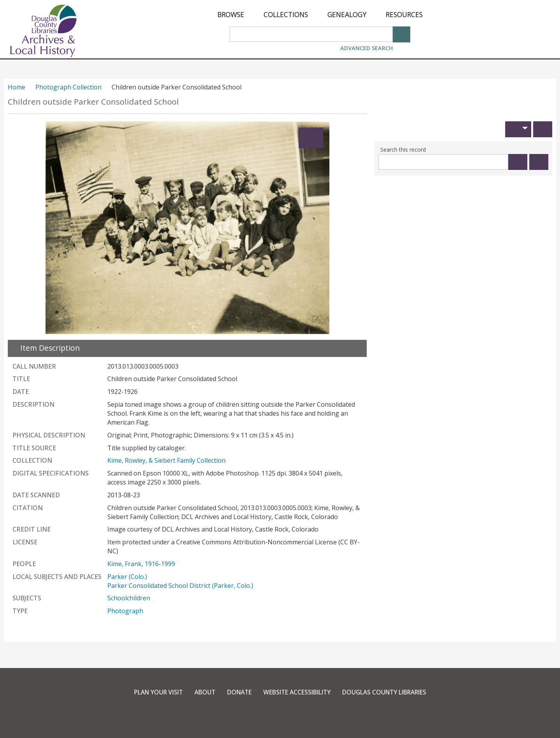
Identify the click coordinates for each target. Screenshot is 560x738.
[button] (518, 129)
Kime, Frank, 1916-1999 (141, 564)
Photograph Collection (68, 87)
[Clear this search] (539, 162)
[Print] (543, 129)
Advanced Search (367, 48)
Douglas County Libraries (389, 692)
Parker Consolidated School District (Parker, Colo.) (180, 586)
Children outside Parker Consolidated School (93, 102)
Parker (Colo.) (127, 577)
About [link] (200, 692)
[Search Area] (311, 34)
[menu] (320, 15)
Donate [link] (236, 692)
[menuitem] (231, 15)
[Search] (402, 34)
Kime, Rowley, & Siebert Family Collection (166, 460)
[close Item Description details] (45, 348)
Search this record (403, 150)
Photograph (125, 611)
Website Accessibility (297, 692)
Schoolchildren (129, 598)
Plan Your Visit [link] (152, 692)
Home (17, 87)
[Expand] (311, 138)
